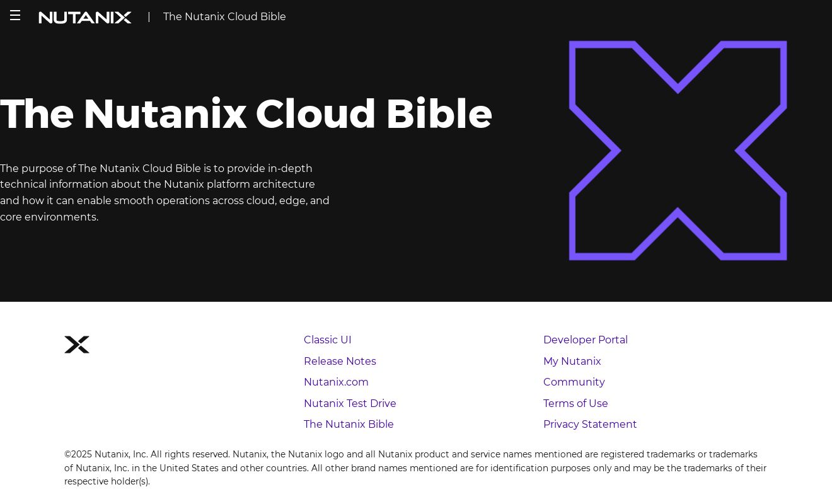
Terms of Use (576, 404)
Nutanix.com (336, 382)
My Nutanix (572, 361)
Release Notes (340, 361)
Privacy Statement (590, 424)
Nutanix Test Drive (350, 404)
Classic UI (328, 340)
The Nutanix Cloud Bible (225, 17)
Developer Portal (586, 340)
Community (574, 382)
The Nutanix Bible (349, 424)
